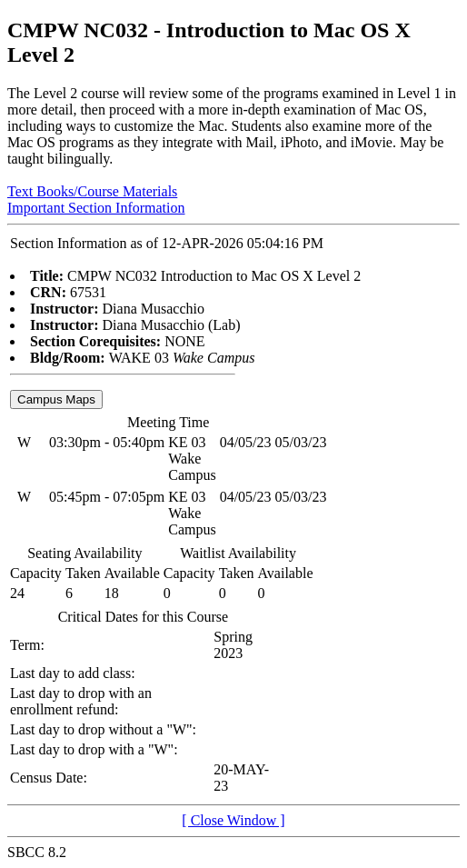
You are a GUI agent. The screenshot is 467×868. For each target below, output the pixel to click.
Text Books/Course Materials (92, 191)
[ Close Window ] (233, 820)
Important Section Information (96, 208)
